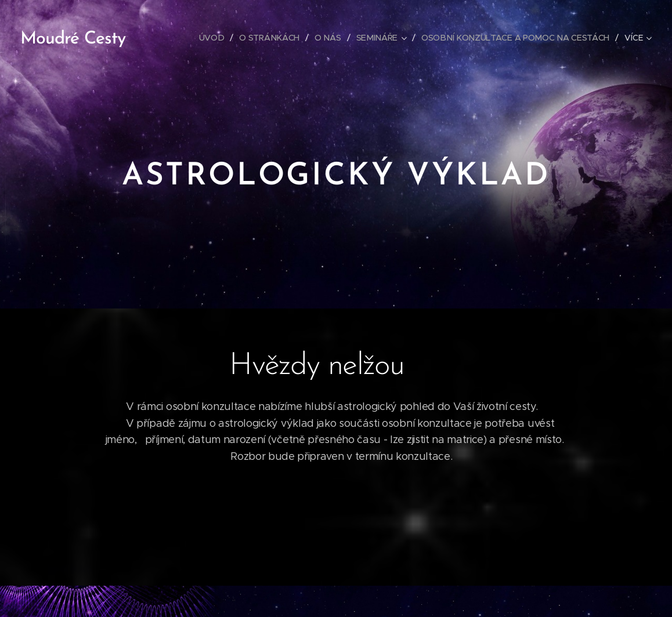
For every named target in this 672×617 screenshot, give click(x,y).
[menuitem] (215, 38)
